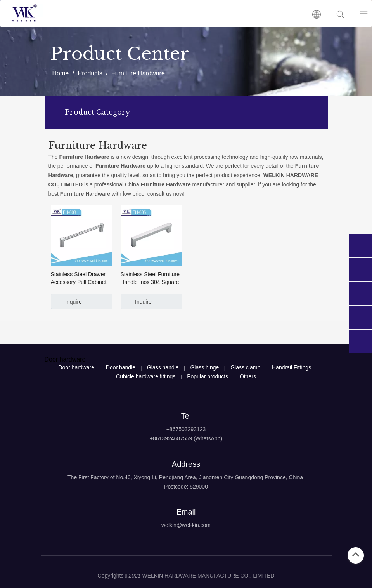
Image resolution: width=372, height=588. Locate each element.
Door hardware (76, 367)
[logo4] (186, 545)
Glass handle (163, 367)
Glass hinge (204, 367)
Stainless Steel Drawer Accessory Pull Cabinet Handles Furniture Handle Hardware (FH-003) (79, 278)
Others (248, 376)
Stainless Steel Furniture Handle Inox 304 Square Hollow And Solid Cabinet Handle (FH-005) (151, 278)
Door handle (121, 367)
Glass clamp (245, 367)
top (356, 555)
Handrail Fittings (292, 367)
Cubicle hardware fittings (146, 376)
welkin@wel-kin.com (186, 525)
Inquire (66, 301)
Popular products (208, 376)
